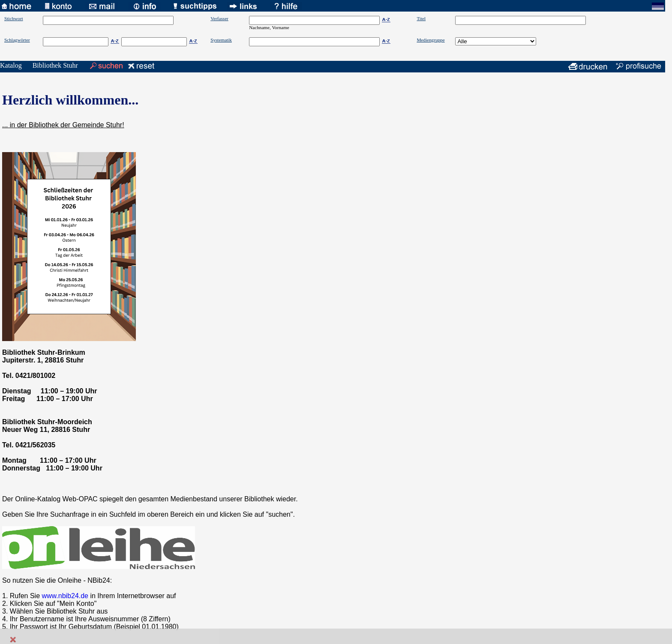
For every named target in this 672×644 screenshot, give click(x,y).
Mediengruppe (430, 40)
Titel (421, 18)
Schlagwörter (17, 40)
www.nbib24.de (65, 596)
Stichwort (14, 18)
